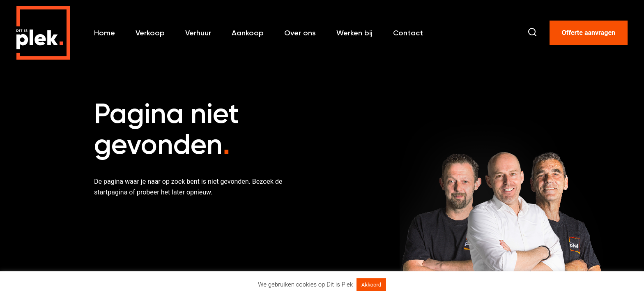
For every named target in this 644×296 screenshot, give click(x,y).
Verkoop (150, 33)
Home (105, 33)
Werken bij (354, 33)
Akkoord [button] (371, 285)
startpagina (111, 192)
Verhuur (198, 33)
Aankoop (248, 33)
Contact (408, 33)
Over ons (300, 33)
